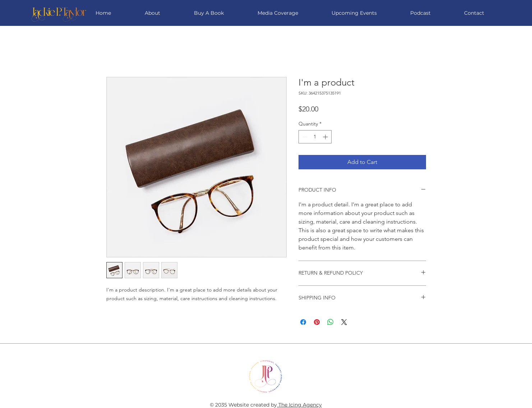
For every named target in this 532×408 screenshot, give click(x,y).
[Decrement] (304, 137)
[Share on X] (344, 322)
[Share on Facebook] (303, 322)
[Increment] (326, 137)
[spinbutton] (315, 137)
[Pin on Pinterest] (317, 322)
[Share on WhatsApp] (330, 322)
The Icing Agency (299, 405)
